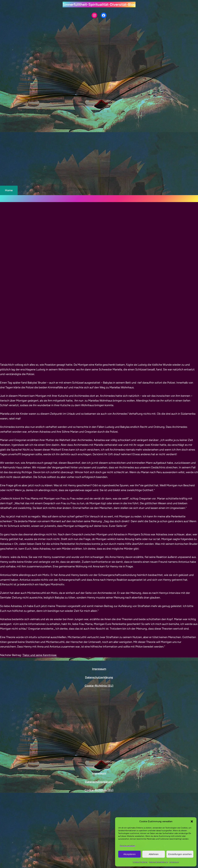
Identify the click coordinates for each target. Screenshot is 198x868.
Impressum (174, 862)
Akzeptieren (129, 854)
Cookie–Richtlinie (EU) (99, 686)
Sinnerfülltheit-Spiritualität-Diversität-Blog (99, 4)
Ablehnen (154, 854)
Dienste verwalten (127, 846)
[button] (192, 821)
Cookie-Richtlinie (140, 862)
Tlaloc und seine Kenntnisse (40, 507)
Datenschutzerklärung (158, 862)
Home (9, 190)
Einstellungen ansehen (180, 854)
